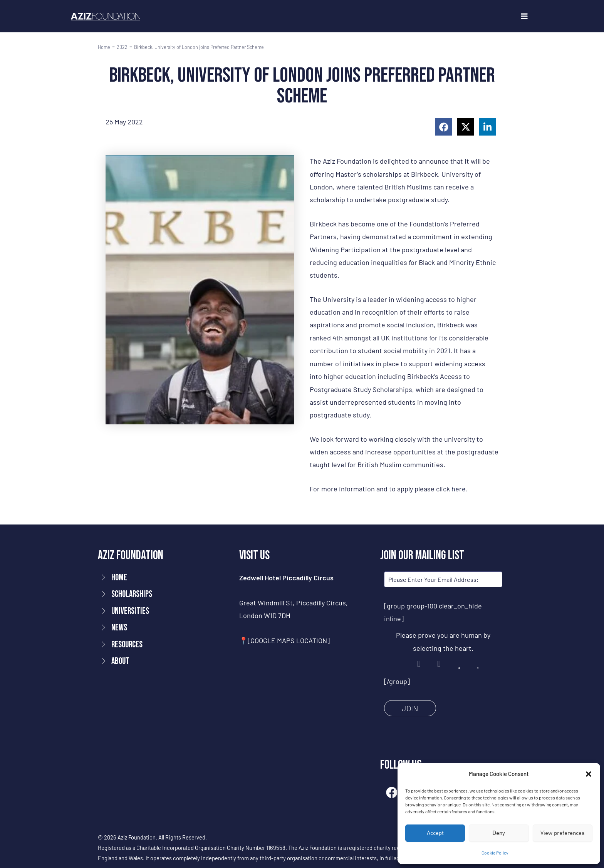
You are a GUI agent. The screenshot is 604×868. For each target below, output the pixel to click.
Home (104, 47)
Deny (499, 833)
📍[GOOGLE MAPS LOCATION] (284, 640)
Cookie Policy (495, 853)
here (459, 489)
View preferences (562, 833)
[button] (589, 774)
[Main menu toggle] (524, 16)
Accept (435, 833)
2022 (122, 47)
